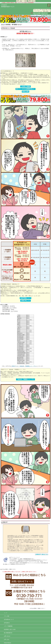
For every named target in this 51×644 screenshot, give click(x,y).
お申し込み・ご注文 (22, 1)
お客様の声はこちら (25, 301)
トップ (6, 613)
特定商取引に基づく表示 (10, 629)
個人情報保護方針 (8, 633)
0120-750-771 (46, 10)
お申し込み (7, 639)
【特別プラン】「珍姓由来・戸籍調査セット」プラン (24, 366)
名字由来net (7, 623)
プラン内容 (7, 616)
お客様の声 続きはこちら (42, 554)
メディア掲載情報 (8, 626)
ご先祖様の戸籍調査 (25, 86)
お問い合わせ (32, 1)
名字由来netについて (9, 619)
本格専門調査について (25, 298)
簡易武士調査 (25, 91)
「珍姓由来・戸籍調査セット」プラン (25, 379)
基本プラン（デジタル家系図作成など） (25, 89)
